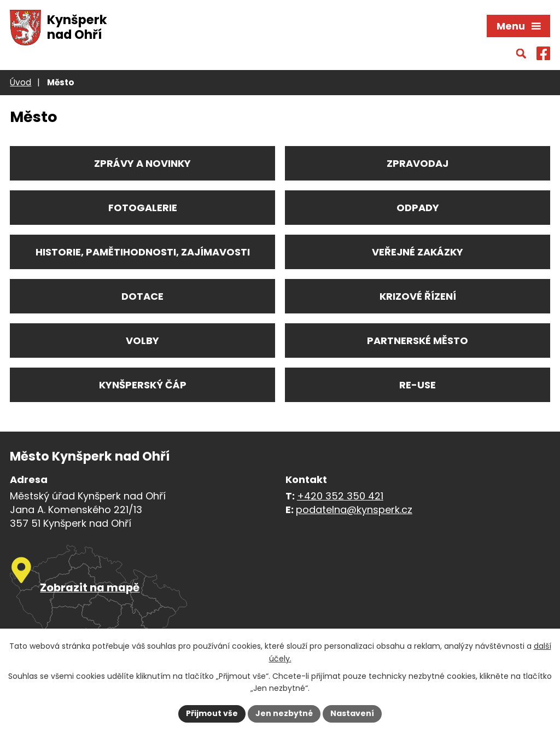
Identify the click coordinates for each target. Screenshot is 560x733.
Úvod (21, 82)
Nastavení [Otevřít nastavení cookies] (352, 713)
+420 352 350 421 (340, 496)
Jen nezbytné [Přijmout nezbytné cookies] (284, 713)
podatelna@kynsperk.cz (354, 510)
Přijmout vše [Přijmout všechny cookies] (212, 713)
